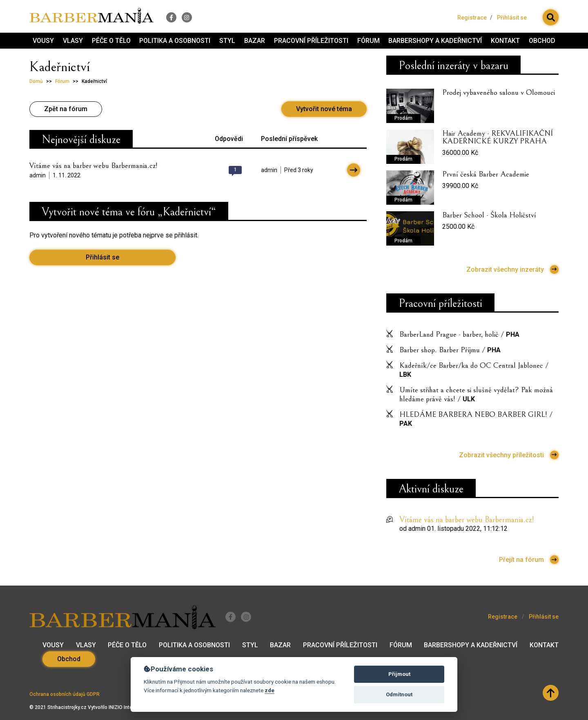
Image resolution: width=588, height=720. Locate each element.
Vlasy (73, 41)
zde (269, 690)
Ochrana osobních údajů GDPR (65, 694)
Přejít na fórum (529, 561)
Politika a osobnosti (175, 41)
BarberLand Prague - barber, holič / (459, 336)
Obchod (542, 41)
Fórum (369, 41)
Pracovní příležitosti (311, 41)
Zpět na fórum (66, 110)
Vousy (43, 41)
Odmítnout (399, 694)
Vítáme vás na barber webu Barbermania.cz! (94, 167)
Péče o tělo (111, 41)
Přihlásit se (512, 17)
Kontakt (505, 41)
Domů (36, 83)
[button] (551, 17)
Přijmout (399, 674)
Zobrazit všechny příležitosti (509, 457)
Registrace (472, 17)
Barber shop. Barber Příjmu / (450, 351)
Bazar (255, 41)
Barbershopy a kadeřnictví (435, 41)
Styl (227, 41)
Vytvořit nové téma (324, 110)
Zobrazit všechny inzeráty (512, 271)
